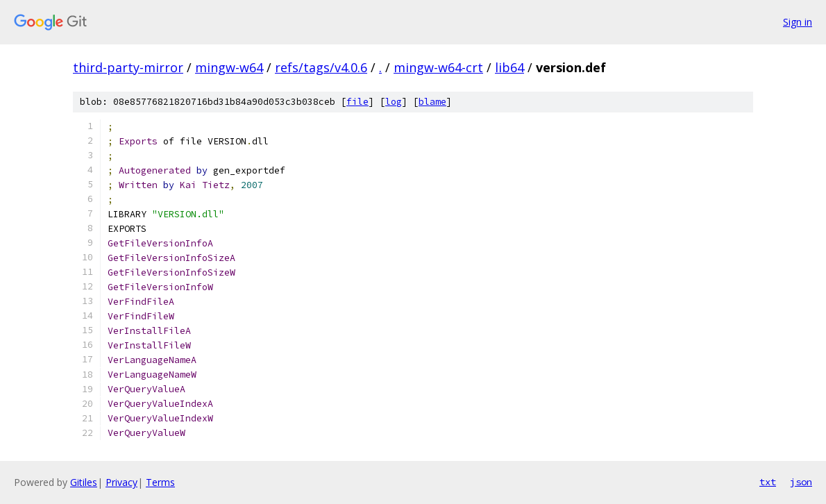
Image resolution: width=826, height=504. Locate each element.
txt (768, 482)
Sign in (798, 22)
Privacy (121, 482)
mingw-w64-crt (438, 67)
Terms (160, 482)
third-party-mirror (128, 67)
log (394, 102)
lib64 (509, 67)
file (357, 102)
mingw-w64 (229, 67)
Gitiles (84, 482)
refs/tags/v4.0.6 (321, 67)
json (801, 482)
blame (432, 102)
